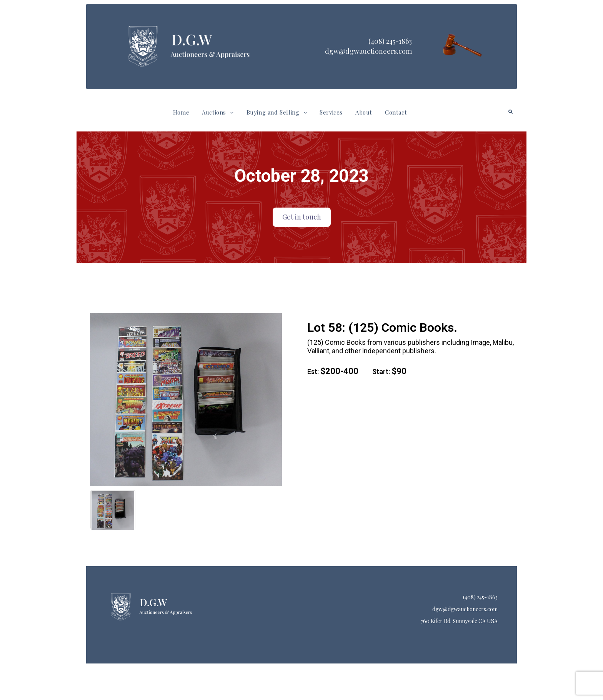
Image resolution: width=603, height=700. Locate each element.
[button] (218, 112)
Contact (396, 112)
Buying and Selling (277, 112)
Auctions (218, 112)
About (364, 112)
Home (181, 112)
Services (331, 112)
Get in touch (302, 217)
